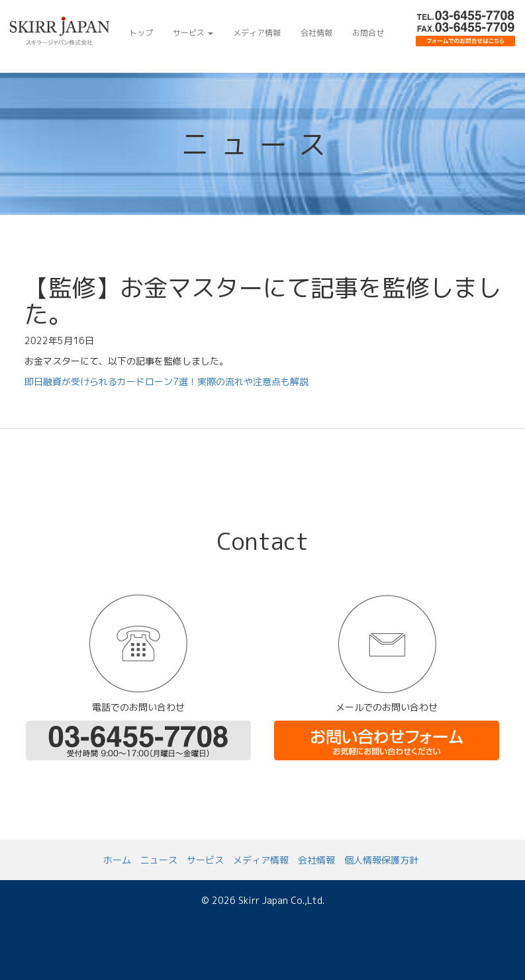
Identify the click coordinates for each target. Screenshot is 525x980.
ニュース (159, 860)
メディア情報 (257, 33)
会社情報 (316, 33)
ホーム (117, 860)
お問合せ (368, 33)
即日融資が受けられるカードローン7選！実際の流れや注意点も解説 (167, 381)
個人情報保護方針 (381, 860)
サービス (193, 33)
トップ (141, 33)
